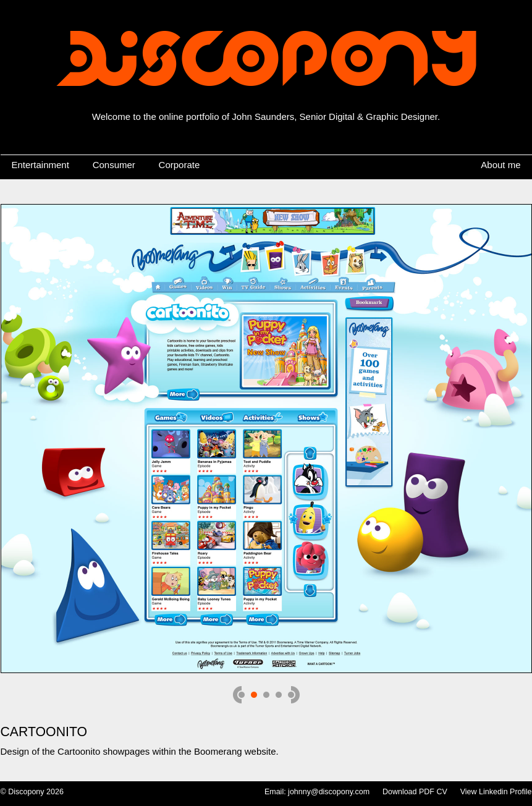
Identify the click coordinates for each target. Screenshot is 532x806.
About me (500, 165)
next (294, 695)
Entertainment (40, 165)
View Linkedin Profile (496, 792)
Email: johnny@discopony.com (317, 792)
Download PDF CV (415, 792)
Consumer (114, 165)
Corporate (179, 165)
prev (239, 695)
